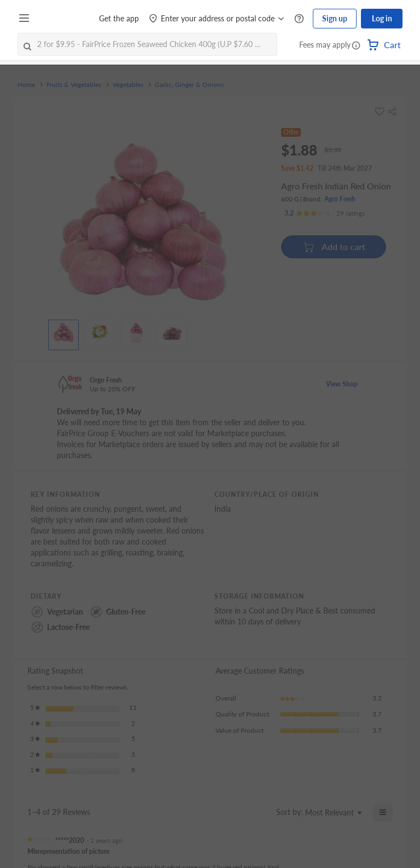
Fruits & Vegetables (74, 85)
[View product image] (63, 332)
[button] (356, 46)
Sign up (335, 18)
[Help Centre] (299, 19)
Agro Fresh (340, 199)
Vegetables (128, 85)
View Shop (342, 384)
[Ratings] (325, 213)
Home (26, 85)
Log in (382, 18)
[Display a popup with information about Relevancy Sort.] (261, 812)
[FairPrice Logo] (65, 19)
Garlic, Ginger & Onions (189, 85)
